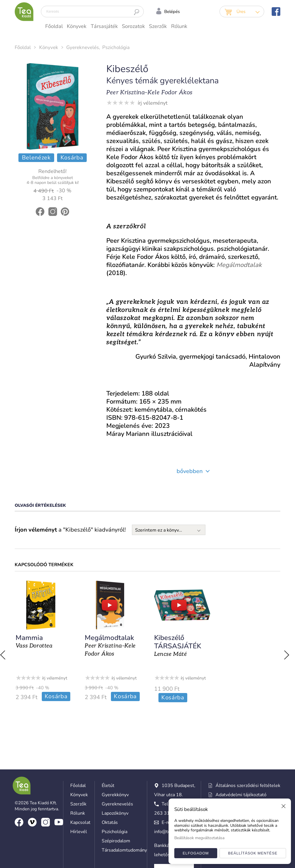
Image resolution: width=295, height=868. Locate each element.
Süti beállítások (224, 773)
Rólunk (179, 26)
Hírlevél (79, 782)
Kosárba (72, 158)
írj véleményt (153, 103)
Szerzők (158, 26)
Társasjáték (104, 26)
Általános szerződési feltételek (244, 736)
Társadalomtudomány (124, 801)
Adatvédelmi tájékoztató (237, 745)
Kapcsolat (80, 773)
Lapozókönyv (115, 764)
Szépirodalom (116, 791)
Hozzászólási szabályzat (236, 754)
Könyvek (77, 26)
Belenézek (36, 158)
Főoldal (54, 26)
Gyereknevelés (83, 47)
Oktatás (110, 773)
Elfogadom (196, 853)
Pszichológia (116, 47)
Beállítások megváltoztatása (199, 838)
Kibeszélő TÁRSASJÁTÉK (178, 642)
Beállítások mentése (253, 853)
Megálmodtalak (109, 638)
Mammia (28, 638)
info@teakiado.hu (172, 782)
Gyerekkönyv (115, 745)
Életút (108, 736)
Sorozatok (133, 26)
